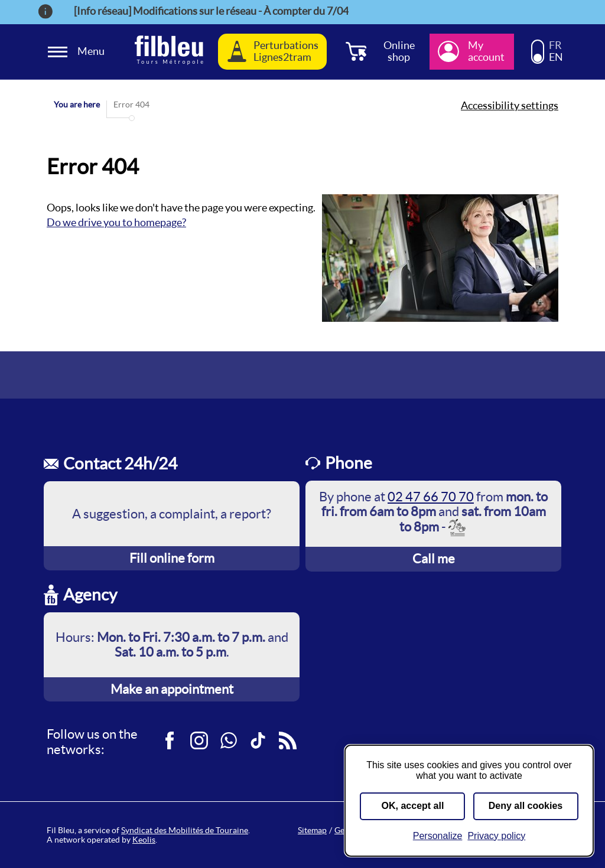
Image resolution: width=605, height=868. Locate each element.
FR (555, 45)
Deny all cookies (526, 806)
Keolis (144, 840)
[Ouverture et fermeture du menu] (78, 52)
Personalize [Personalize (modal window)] (438, 836)
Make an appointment (172, 689)
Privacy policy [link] (496, 836)
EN (556, 57)
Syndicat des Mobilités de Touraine (185, 830)
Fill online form (172, 558)
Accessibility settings (510, 106)
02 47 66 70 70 (431, 497)
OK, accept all (413, 806)
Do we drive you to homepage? (116, 222)
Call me (434, 559)
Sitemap (312, 830)
